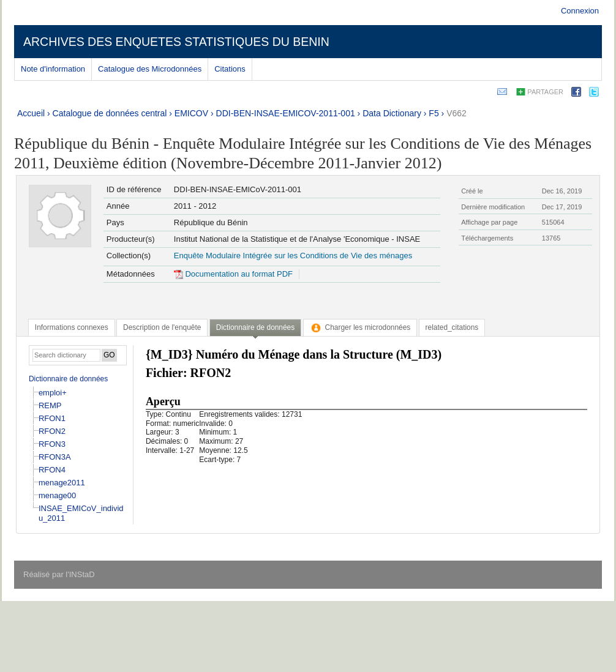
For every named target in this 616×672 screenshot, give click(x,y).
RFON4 (52, 470)
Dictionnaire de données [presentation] (255, 327)
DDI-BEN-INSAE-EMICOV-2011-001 (286, 113)
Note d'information (53, 69)
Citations (230, 69)
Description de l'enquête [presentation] (162, 327)
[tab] (72, 327)
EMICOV (191, 113)
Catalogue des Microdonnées (150, 69)
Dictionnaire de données (68, 379)
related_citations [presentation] (452, 327)
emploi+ (53, 393)
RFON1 (52, 418)
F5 (434, 113)
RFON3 (52, 444)
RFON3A (55, 457)
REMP (50, 405)
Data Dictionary (392, 113)
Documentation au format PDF (233, 274)
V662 (456, 113)
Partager (545, 92)
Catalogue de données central (110, 113)
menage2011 (62, 483)
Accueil (31, 113)
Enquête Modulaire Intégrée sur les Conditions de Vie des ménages (293, 256)
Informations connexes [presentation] (72, 327)
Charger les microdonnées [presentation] (360, 327)
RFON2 (52, 431)
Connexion (580, 11)
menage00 (57, 495)
